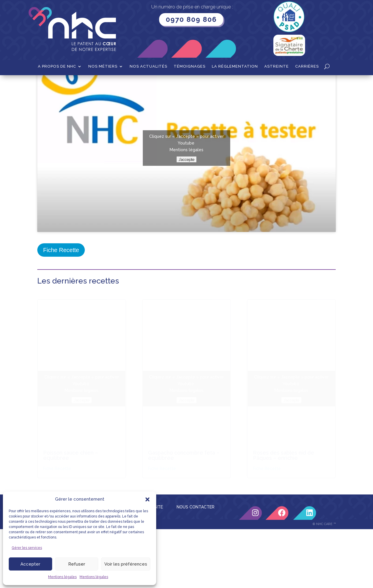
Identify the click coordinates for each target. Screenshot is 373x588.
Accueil (44, 84)
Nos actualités (148, 66)
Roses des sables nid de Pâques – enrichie (284, 514)
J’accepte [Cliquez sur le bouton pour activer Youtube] (186, 218)
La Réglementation (235, 66)
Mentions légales (62, 577)
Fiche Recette (61, 309)
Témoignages (190, 66)
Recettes (66, 84)
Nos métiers (103, 66)
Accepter (30, 564)
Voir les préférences (126, 564)
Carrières (307, 66)
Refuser (77, 564)
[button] (147, 499)
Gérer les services (27, 548)
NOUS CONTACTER (196, 566)
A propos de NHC (57, 66)
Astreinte (277, 66)
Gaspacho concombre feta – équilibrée (184, 514)
